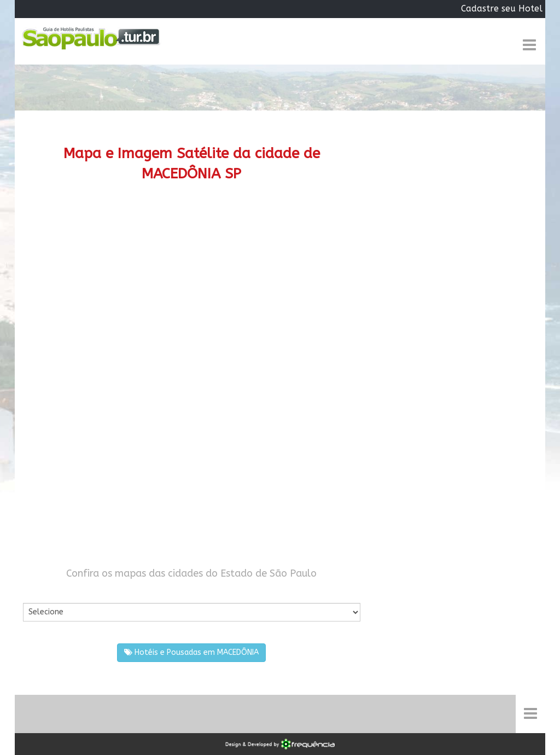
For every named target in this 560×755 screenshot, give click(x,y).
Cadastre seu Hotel (502, 8)
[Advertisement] (192, 288)
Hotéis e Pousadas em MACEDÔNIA (191, 652)
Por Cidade (42, 592)
